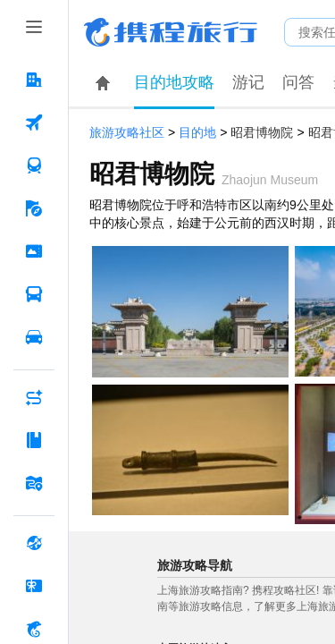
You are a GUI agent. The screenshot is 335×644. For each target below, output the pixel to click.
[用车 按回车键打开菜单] (34, 337)
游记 (248, 82)
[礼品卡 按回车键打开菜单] (34, 586)
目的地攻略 (174, 82)
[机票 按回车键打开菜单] (34, 123)
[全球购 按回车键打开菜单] (34, 543)
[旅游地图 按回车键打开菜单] (34, 483)
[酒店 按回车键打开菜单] (34, 80)
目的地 (197, 133)
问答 (298, 82)
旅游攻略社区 (127, 133)
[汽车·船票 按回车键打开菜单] (34, 294)
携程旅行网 (171, 32)
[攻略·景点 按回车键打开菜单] (34, 440)
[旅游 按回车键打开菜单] (34, 208)
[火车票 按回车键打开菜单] (34, 165)
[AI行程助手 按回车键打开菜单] (34, 397)
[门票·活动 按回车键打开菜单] (34, 251)
